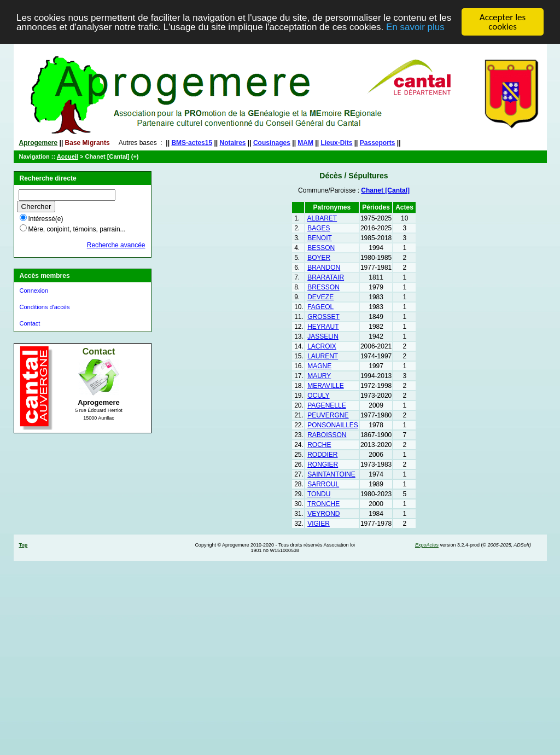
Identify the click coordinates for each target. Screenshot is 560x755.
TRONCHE (323, 504)
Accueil (68, 156)
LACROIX (322, 346)
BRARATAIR (326, 277)
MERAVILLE (325, 386)
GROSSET (323, 317)
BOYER (319, 258)
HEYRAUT (323, 327)
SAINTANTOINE (331, 474)
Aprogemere (39, 143)
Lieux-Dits (336, 143)
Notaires (233, 143)
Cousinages (272, 143)
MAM (305, 143)
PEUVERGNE (328, 415)
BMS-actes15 (192, 143)
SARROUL (323, 484)
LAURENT (323, 356)
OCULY (318, 396)
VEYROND (323, 514)
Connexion (34, 291)
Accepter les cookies (503, 22)
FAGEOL (320, 307)
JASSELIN (323, 336)
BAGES (319, 228)
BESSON (321, 248)
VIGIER (319, 524)
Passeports (378, 143)
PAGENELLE (326, 405)
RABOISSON (327, 435)
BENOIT (320, 238)
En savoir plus (415, 27)
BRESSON (323, 287)
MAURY (319, 376)
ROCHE (319, 445)
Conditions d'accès (45, 307)
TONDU (319, 494)
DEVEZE (320, 297)
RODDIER (322, 455)
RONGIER (323, 464)
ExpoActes (427, 545)
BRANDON (324, 268)
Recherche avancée (116, 245)
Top (24, 545)
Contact (30, 323)
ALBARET (322, 218)
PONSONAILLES (333, 425)
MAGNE (319, 366)
